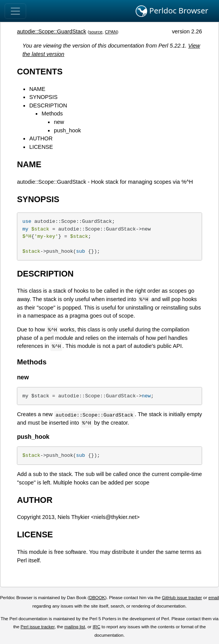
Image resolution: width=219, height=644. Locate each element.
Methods (52, 114)
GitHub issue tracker (182, 598)
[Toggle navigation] (15, 11)
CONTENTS (40, 72)
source (96, 32)
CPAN (111, 32)
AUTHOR (41, 138)
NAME (37, 89)
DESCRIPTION (48, 105)
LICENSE (41, 147)
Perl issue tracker (38, 627)
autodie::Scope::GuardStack (51, 31)
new (59, 122)
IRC (96, 627)
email (214, 598)
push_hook (67, 130)
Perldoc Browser (172, 11)
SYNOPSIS (43, 97)
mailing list (75, 627)
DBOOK (97, 598)
